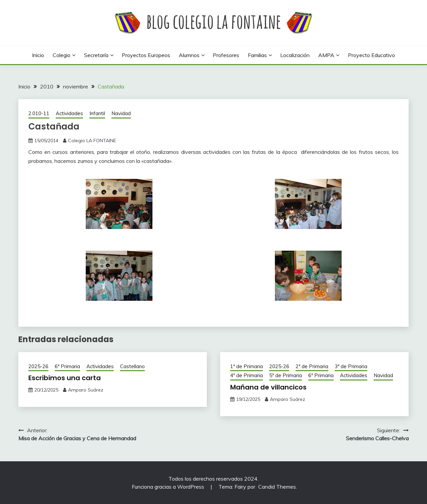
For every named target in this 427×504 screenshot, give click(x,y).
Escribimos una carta (65, 378)
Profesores (226, 55)
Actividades (69, 113)
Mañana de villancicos (268, 387)
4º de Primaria (247, 375)
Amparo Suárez (86, 390)
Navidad (121, 113)
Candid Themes (277, 487)
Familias (257, 55)
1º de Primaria (247, 366)
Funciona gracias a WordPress (169, 487)
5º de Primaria (286, 375)
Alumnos (189, 55)
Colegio (62, 55)
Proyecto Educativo (371, 55)
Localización (295, 55)
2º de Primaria (312, 366)
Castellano (132, 366)
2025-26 (38, 366)
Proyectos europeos (146, 55)
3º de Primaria (351, 366)
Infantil (97, 113)
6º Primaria (67, 366)
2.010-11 (39, 113)
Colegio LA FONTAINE (92, 141)
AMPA (326, 55)
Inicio (38, 55)
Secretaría (96, 55)
